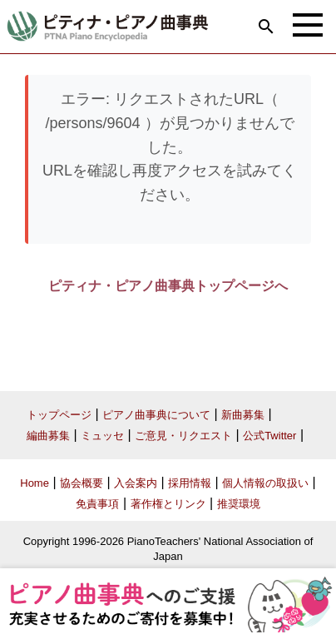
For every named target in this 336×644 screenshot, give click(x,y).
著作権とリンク (168, 504)
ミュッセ (102, 436)
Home (35, 483)
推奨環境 (239, 504)
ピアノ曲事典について (156, 415)
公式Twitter (269, 436)
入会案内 (136, 483)
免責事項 (97, 504)
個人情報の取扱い (265, 483)
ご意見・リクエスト (183, 436)
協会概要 (82, 483)
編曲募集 (48, 436)
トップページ (59, 415)
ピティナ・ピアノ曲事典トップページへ (168, 286)
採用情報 (190, 483)
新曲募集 (243, 415)
